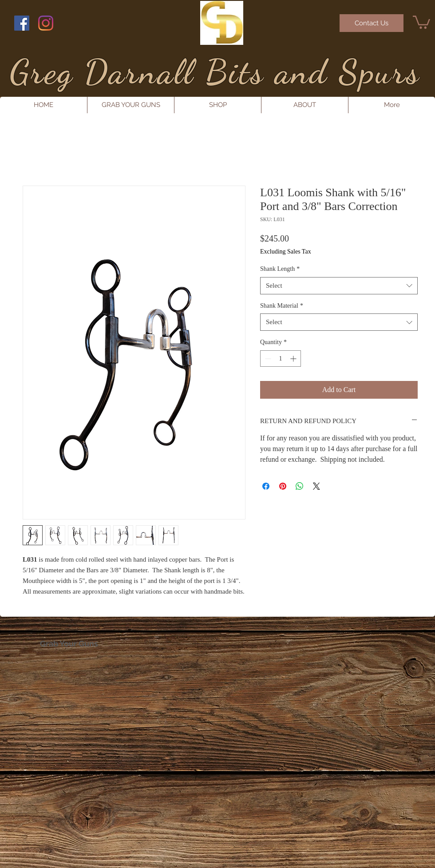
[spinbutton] (281, 359)
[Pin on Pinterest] (283, 486)
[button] (421, 22)
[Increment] (294, 359)
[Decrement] (267, 359)
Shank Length (280, 269)
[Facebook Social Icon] (22, 23)
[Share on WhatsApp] (300, 486)
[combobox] (339, 286)
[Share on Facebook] (266, 486)
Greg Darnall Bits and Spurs (215, 72)
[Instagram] (46, 23)
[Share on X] (316, 486)
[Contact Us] (372, 23)
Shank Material (282, 306)
